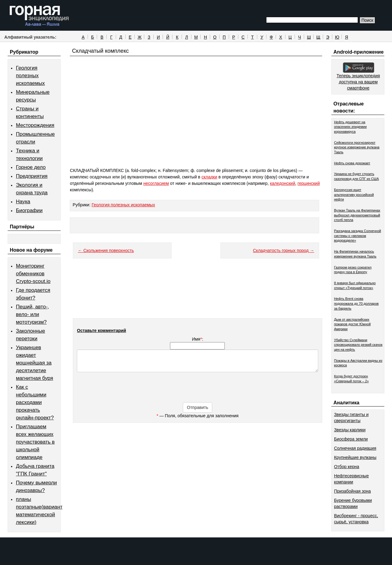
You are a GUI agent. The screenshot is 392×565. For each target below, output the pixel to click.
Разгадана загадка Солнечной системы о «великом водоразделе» (358, 236)
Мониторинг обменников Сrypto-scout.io (33, 274)
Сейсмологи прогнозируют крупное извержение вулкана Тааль (357, 147)
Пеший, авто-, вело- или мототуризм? (32, 314)
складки (209, 177)
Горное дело (31, 167)
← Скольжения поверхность (106, 250)
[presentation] (198, 390)
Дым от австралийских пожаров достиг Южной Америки (352, 324)
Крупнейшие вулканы (355, 457)
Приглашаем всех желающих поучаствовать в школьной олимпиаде (35, 442)
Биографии (29, 210)
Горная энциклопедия (39, 16)
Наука (23, 202)
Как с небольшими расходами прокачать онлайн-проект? (35, 402)
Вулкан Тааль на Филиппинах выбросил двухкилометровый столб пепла (357, 215)
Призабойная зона (352, 491)
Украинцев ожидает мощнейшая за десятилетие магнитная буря (34, 363)
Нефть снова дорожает (352, 163)
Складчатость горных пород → (284, 250)
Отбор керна (347, 467)
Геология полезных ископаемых (30, 76)
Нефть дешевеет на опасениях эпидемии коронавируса (351, 127)
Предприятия (32, 176)
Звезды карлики (350, 430)
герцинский (309, 183)
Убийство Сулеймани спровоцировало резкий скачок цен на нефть (358, 345)
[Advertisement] (196, 123)
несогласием (156, 183)
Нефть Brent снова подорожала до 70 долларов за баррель (356, 303)
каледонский (282, 183)
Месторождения (35, 125)
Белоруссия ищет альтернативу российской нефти (354, 195)
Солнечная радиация (355, 448)
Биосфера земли (351, 439)
